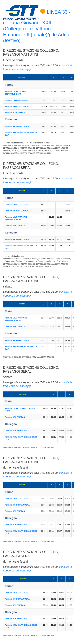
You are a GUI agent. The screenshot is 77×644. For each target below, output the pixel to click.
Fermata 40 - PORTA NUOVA (17, 106)
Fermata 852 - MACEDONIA (17, 126)
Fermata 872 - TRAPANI (15, 112)
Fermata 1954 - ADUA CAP (16, 100)
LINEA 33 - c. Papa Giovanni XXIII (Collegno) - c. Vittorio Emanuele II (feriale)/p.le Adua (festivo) (37, 26)
